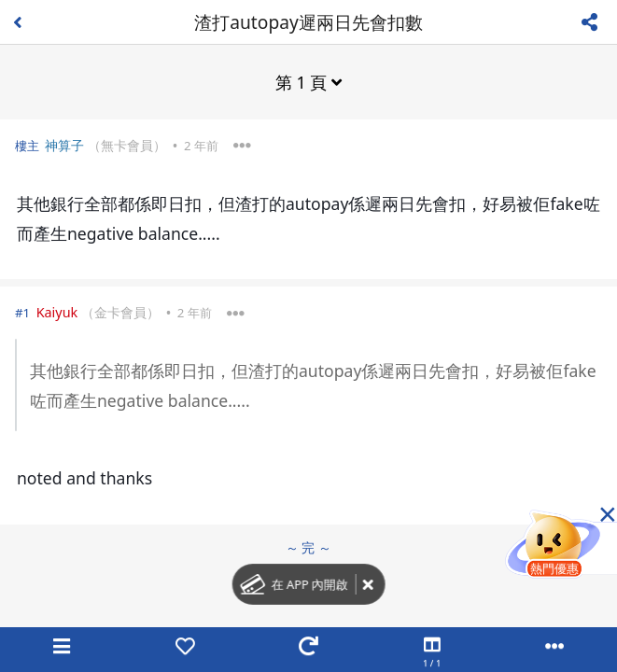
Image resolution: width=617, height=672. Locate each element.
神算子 (64, 145)
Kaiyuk (57, 312)
